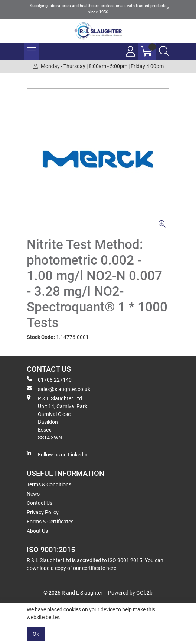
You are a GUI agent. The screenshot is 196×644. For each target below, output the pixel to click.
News (33, 494)
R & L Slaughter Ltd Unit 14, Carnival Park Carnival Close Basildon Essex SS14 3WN (57, 418)
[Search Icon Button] (164, 51)
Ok (36, 634)
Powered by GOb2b (130, 593)
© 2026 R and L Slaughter (73, 593)
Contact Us (40, 503)
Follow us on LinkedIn (57, 454)
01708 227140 (49, 379)
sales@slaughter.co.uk (58, 389)
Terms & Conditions (49, 484)
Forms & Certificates (50, 522)
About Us (37, 531)
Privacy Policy (43, 512)
